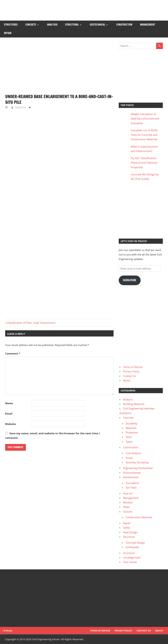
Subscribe (130, 280)
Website (11, 424)
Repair (8, 33)
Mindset (128, 502)
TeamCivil (20, 107)
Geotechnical (98, 25)
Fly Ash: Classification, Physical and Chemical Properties (144, 163)
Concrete (31, 25)
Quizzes (128, 512)
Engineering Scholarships (138, 468)
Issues (129, 458)
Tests (129, 437)
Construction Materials (139, 517)
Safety (127, 528)
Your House (130, 562)
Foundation (132, 483)
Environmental (132, 473)
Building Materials (134, 404)
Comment (13, 353)
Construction (124, 25)
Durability (131, 423)
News (126, 507)
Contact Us (129, 376)
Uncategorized (132, 557)
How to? (128, 493)
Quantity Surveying (137, 462)
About (127, 380)
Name (9, 403)
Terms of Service (133, 367)
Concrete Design (135, 543)
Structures (11, 25)
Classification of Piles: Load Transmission (31, 323)
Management (148, 25)
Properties (132, 432)
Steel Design (130, 532)
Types (129, 442)
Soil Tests (131, 487)
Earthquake (132, 547)
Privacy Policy (131, 371)
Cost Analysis (133, 453)
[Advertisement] (59, 68)
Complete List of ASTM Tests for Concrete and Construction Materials (144, 135)
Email (9, 414)
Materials (131, 428)
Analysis (52, 25)
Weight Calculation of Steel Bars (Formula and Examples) (145, 119)
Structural (72, 25)
